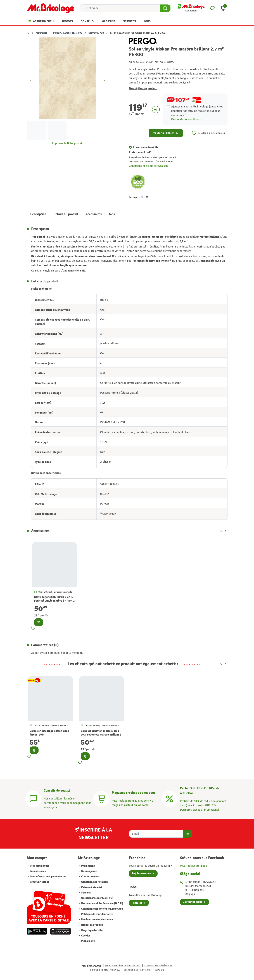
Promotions (88, 866)
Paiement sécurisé (91, 887)
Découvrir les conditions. (186, 120)
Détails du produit (66, 214)
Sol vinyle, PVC (96, 33)
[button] (223, 8)
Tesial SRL (159, 970)
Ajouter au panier (166, 133)
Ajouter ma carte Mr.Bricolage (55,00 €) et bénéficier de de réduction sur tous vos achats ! (197, 111)
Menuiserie (41, 33)
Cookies (86, 936)
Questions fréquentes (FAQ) (97, 898)
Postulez (137, 903)
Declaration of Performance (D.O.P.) (102, 903)
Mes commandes (40, 866)
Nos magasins (89, 871)
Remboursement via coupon (97, 920)
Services (86, 893)
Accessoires (94, 214)
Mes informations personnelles (48, 877)
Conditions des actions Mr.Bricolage (102, 909)
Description (38, 214)
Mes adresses (38, 871)
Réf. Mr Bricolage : (137, 62)
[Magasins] (101, 798)
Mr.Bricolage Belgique (194, 866)
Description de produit (144, 88)
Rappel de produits (92, 925)
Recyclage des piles (92, 930)
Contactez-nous (90, 877)
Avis (112, 214)
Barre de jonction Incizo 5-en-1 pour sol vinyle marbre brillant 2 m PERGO (54, 601)
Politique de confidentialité (97, 914)
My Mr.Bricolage (40, 882)
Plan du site (88, 941)
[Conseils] (33, 798)
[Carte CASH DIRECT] (170, 798)
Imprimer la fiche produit (67, 144)
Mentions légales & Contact (123, 966)
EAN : (157, 62)
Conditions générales (158, 966)
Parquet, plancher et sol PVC (68, 33)
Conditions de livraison (94, 882)
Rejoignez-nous (141, 873)
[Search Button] (165, 8)
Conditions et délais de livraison (148, 166)
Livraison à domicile (146, 147)
